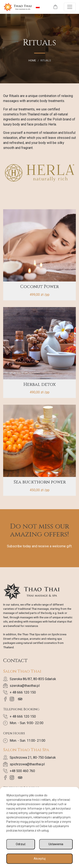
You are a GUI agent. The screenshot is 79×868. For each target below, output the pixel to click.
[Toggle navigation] (70, 7)
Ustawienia (56, 844)
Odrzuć (21, 844)
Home (32, 60)
